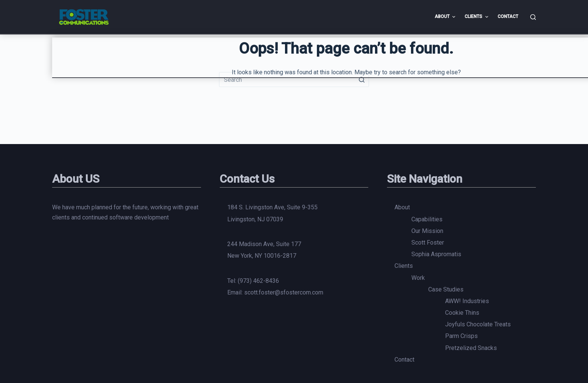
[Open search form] (533, 17)
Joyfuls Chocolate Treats (478, 324)
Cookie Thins (462, 313)
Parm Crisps (461, 336)
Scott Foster (428, 243)
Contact (404, 360)
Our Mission (427, 231)
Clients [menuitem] (477, 17)
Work (418, 278)
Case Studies (446, 289)
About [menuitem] (446, 17)
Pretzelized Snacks (471, 348)
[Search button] (361, 80)
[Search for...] (294, 80)
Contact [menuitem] (508, 17)
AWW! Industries (467, 301)
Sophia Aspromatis (436, 254)
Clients (404, 266)
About (402, 207)
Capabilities (427, 219)
